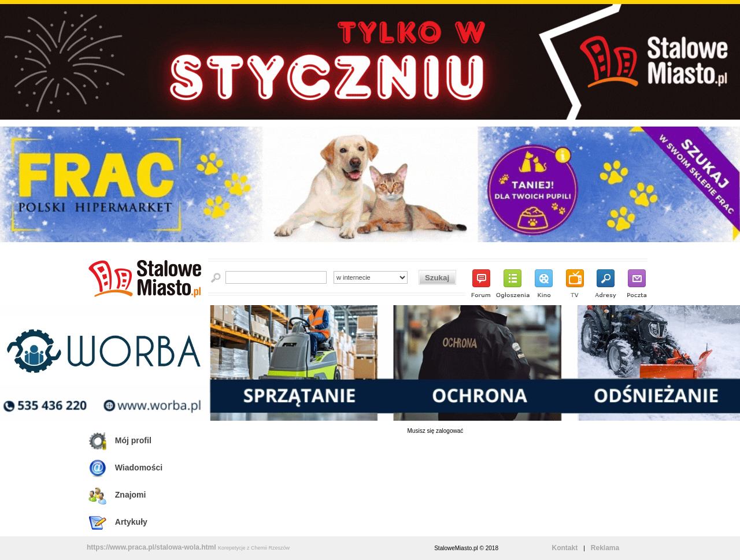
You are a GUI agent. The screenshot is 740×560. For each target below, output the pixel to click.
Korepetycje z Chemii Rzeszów (254, 548)
